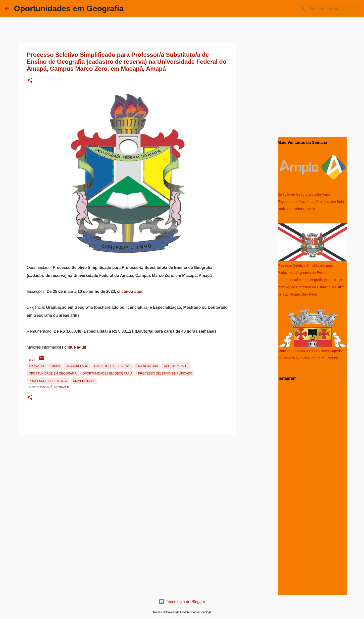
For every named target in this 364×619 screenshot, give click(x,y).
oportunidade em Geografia (53, 373)
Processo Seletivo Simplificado (165, 373)
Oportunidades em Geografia (69, 8)
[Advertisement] (128, 472)
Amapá (55, 366)
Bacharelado (77, 366)
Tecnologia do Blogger (182, 602)
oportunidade (176, 366)
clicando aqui (130, 291)
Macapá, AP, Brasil (55, 387)
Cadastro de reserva (112, 366)
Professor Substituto (48, 381)
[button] (30, 81)
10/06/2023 (36, 366)
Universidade (84, 381)
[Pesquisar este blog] (334, 9)
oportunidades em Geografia (107, 373)
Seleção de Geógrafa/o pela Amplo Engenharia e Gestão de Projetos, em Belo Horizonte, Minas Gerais (311, 202)
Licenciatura (147, 366)
